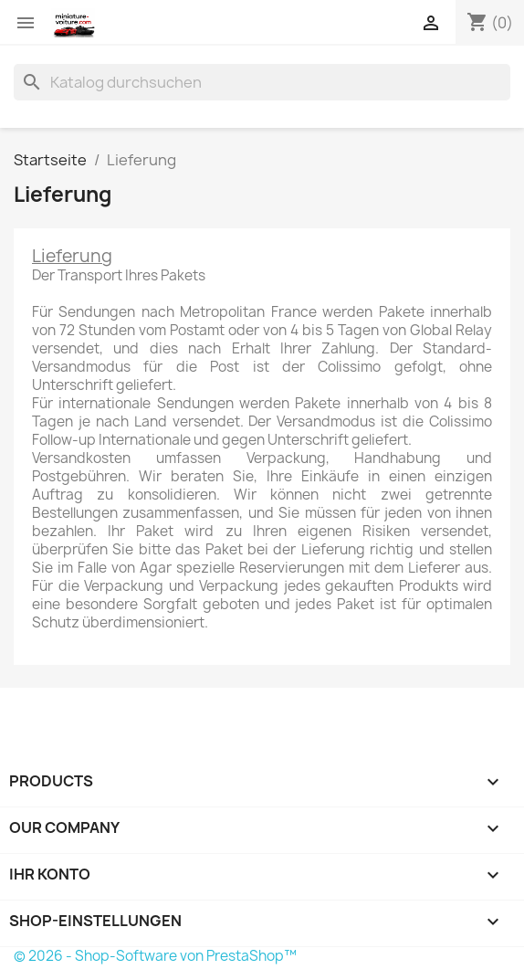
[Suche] (262, 82)
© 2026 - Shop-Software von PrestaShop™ (155, 956)
